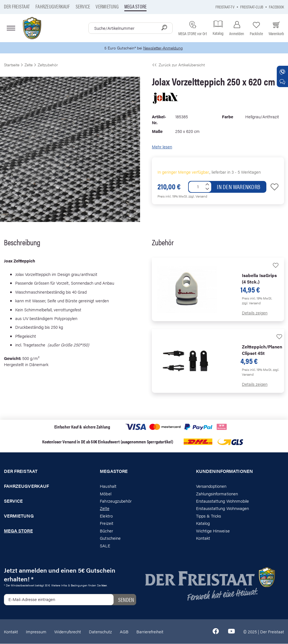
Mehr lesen (162, 147)
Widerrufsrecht (68, 631)
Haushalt (108, 486)
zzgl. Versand (198, 196)
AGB (124, 631)
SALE (105, 546)
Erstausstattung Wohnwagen (223, 508)
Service (83, 6)
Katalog (203, 523)
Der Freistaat (17, 6)
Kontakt (203, 538)
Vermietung (107, 6)
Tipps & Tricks (209, 516)
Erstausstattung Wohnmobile (223, 501)
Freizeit (106, 523)
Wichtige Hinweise (213, 531)
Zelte (104, 508)
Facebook (276, 7)
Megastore (114, 471)
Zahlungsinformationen (217, 494)
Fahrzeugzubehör (116, 501)
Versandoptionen (211, 486)
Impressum (36, 631)
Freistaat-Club (252, 7)
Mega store (135, 6)
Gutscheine (110, 538)
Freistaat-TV (225, 7)
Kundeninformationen (224, 471)
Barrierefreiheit (150, 631)
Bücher (106, 531)
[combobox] (130, 28)
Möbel (105, 494)
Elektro (106, 516)
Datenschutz (100, 631)
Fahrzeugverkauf (53, 6)
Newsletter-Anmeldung (164, 48)
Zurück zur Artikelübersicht (178, 65)
